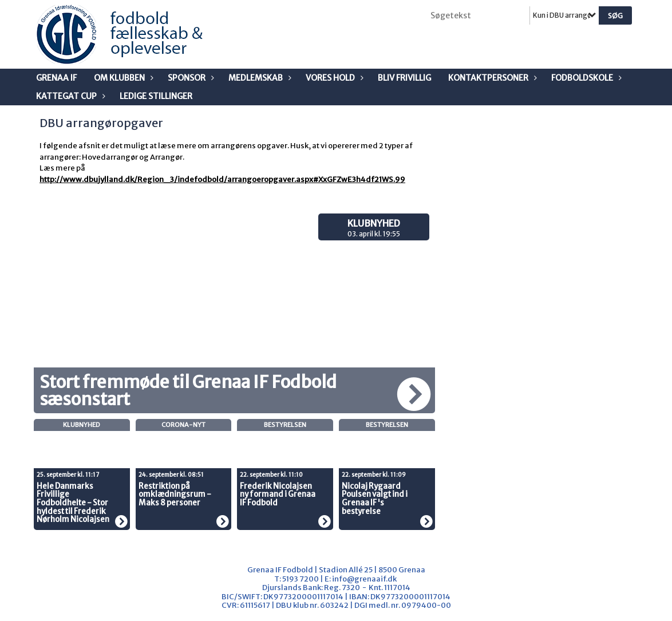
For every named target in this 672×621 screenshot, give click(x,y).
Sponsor (189, 78)
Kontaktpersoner (491, 78)
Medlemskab (258, 78)
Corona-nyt (183, 425)
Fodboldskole (585, 78)
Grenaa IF (56, 78)
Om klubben (122, 78)
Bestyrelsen (285, 425)
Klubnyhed (374, 223)
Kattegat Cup (69, 96)
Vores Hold (333, 78)
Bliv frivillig (404, 78)
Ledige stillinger (156, 96)
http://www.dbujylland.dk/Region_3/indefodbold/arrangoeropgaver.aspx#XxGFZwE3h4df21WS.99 (222, 179)
